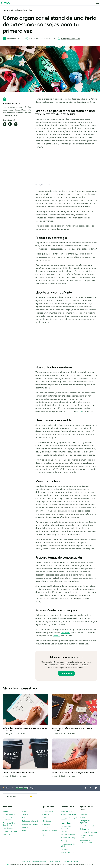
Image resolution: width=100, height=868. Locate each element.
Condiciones (26, 861)
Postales (57, 636)
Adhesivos (66, 633)
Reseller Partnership (68, 838)
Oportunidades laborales (66, 827)
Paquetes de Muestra (49, 831)
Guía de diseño (86, 829)
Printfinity (64, 841)
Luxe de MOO (8, 828)
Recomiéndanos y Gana (87, 836)
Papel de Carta (27, 827)
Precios (83, 817)
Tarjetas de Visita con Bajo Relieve (11, 824)
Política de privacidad (39, 861)
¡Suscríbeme (66, 673)
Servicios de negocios (69, 835)
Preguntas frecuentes (88, 826)
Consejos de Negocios (21, 10)
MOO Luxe (46, 815)
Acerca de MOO (67, 811)
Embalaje (64, 849)
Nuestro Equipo (67, 823)
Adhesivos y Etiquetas (30, 824)
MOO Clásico (47, 824)
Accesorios (26, 831)
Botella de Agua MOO (11, 831)
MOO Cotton (46, 821)
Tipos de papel (47, 811)
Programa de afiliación (88, 832)
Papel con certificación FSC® (50, 835)
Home (6, 10)
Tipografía (45, 827)
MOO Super (46, 818)
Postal (79, 411)
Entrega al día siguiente (85, 822)
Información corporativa (70, 861)
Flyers (24, 811)
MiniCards (7, 835)
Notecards (26, 818)
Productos (7, 811)
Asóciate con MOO (68, 852)
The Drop (64, 831)
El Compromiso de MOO (68, 845)
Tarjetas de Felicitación (30, 821)
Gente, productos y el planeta (69, 819)
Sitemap (58, 861)
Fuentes (50, 861)
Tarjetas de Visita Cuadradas (9, 819)
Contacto (83, 814)
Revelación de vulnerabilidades (86, 842)
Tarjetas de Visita (9, 815)
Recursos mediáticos (68, 815)
